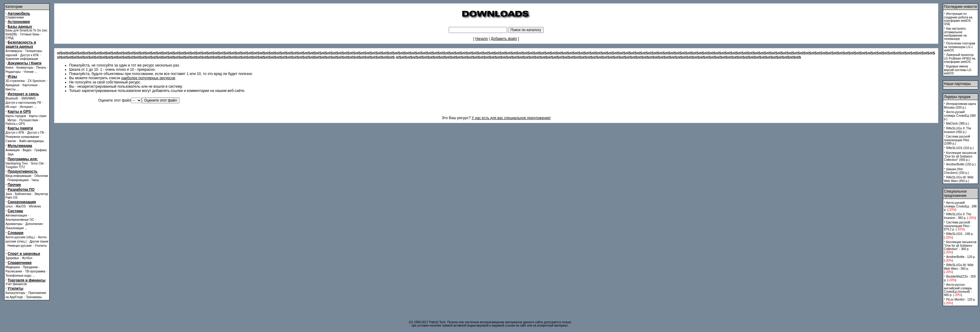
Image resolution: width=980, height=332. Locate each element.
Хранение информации (22, 59)
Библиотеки (23, 194)
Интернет (26, 107)
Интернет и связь (23, 94)
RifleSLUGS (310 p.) (960, 148)
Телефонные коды (18, 276)
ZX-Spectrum (37, 81)
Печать (41, 68)
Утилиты (41, 246)
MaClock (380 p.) (958, 124)
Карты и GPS (19, 112)
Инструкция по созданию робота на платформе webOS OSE (958, 19)
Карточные (30, 85)
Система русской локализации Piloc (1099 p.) (957, 140)
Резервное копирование (22, 137)
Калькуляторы (15, 293)
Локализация (15, 228)
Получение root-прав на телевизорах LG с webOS (960, 47)
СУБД (10, 38)
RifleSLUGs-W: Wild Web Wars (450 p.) (959, 179)
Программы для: (23, 159)
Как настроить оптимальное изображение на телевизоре (955, 34)
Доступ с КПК (15, 133)
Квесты (10, 89)
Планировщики (18, 180)
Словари (15, 233)
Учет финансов (16, 284)
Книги (9, 68)
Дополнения (34, 224)
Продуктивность (23, 171)
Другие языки (39, 241)
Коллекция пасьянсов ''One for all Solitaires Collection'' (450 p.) (960, 156)
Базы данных (20, 27)
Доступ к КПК (29, 55)
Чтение (29, 72)
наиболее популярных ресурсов (148, 78)
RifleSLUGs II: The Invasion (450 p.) (958, 130)
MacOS (21, 206)
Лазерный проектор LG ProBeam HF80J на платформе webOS (960, 58)
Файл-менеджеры (31, 141)
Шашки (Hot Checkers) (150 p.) (957, 171)
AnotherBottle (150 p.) (961, 164)
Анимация (13, 150)
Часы (35, 180)
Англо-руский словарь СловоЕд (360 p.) (960, 116)
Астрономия (19, 22)
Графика (40, 150)
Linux (9, 206)
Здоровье (12, 258)
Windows (35, 206)
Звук (11, 154)
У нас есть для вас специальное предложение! (511, 118)
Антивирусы (14, 51)
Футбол (27, 258)
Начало (482, 39)
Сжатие (11, 141)
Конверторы (25, 68)
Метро (12, 120)
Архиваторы (14, 224)
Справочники (15, 17)
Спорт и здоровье (24, 254)
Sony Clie (37, 163)
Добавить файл (504, 39)
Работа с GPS (15, 124)
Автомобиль (19, 14)
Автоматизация (16, 215)
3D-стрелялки (15, 81)
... (36, 72)
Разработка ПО (21, 190)
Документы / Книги (24, 63)
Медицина (13, 267)
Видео (27, 150)
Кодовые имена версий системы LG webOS (958, 70)
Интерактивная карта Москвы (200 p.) (960, 106)
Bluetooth (12, 98)
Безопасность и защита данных (21, 44)
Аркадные (13, 85)
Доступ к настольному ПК (23, 103)
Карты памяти (20, 128)
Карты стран (38, 116)
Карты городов (16, 116)
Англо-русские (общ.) (20, 237)
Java (9, 194)
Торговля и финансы (26, 280)
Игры (12, 76)
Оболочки (41, 176)
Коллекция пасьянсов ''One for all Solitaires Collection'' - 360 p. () (960, 247)
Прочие (14, 185)
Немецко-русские (20, 246)
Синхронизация (22, 202)
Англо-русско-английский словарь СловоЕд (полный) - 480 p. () (958, 290)
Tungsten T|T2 (15, 167)
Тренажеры (34, 297)
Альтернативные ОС (20, 220)
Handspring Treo (17, 163)
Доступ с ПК (36, 133)
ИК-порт (11, 107)
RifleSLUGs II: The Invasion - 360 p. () (960, 216)
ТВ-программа (35, 271)
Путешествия (29, 120)
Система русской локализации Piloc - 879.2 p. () (958, 226)
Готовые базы (30, 34)
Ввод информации (18, 176)
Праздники (30, 267)
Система (15, 211)
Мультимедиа (20, 146)
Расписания (14, 271)
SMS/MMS (28, 98)
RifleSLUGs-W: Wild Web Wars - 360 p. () (959, 269)
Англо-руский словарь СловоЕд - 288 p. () (960, 206)
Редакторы (13, 72)
